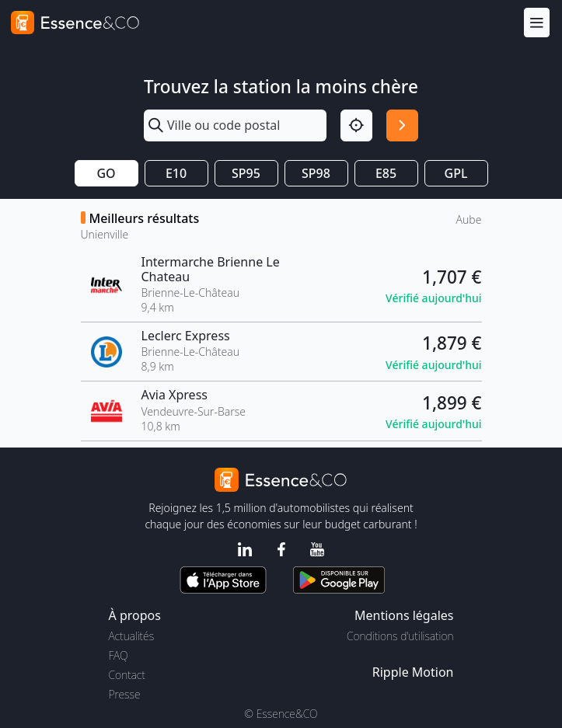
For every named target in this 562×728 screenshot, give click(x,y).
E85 (386, 173)
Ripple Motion (413, 672)
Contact (127, 675)
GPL (456, 173)
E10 (176, 173)
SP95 (246, 173)
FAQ (119, 655)
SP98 (316, 173)
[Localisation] (356, 125)
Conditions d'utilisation (400, 636)
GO (106, 173)
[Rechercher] (402, 125)
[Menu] (537, 22)
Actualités (132, 636)
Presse (125, 694)
